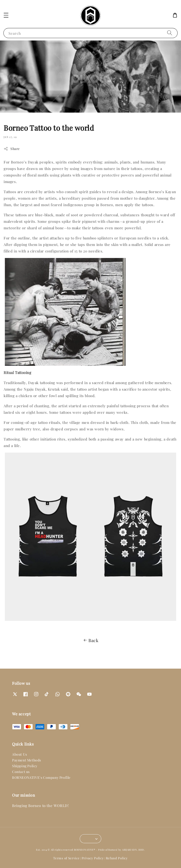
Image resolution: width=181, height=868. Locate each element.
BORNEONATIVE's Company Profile (41, 777)
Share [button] (12, 149)
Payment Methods (27, 760)
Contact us (21, 772)
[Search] (170, 33)
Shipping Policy (25, 766)
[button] (6, 15)
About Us (20, 754)
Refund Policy (117, 858)
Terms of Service (66, 858)
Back (90, 640)
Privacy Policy (93, 858)
